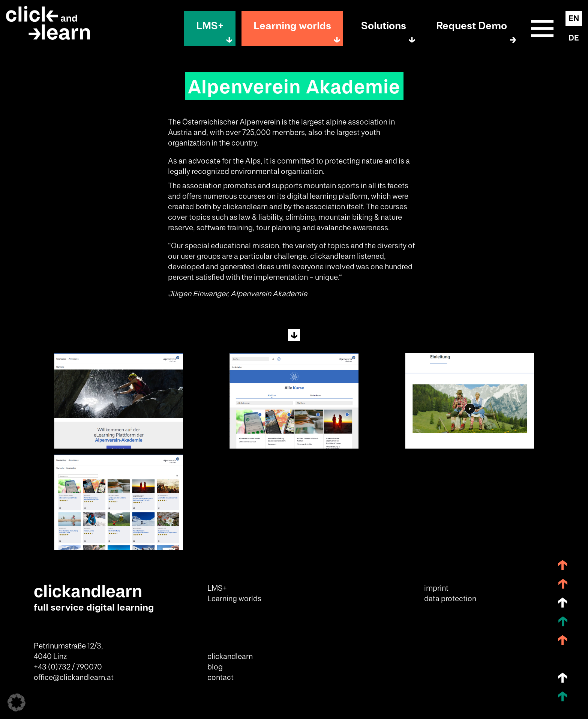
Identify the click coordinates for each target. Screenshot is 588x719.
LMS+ (210, 26)
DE (574, 38)
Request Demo (472, 26)
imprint (436, 588)
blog (215, 667)
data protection (450, 599)
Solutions (384, 26)
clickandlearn (230, 657)
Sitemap (542, 29)
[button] (16, 702)
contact (220, 678)
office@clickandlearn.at (74, 678)
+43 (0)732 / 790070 (68, 667)
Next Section (294, 335)
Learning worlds (292, 26)
